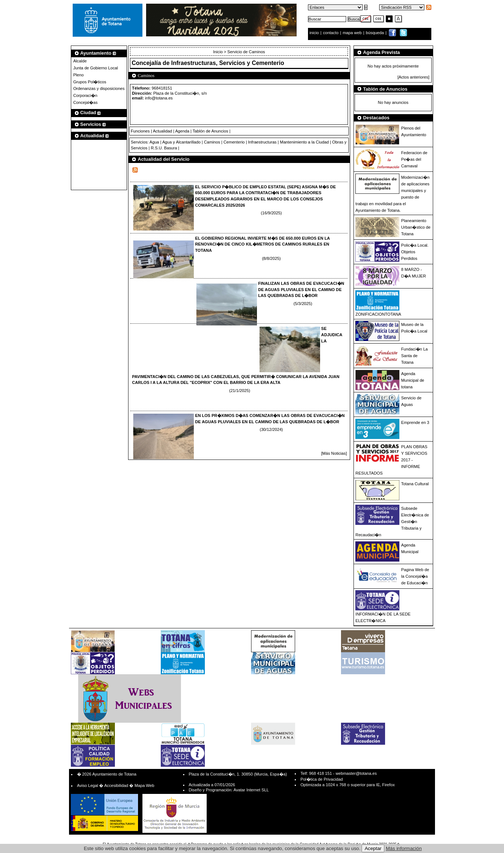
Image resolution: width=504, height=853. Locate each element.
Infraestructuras (262, 142)
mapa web (353, 33)
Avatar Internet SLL (251, 790)
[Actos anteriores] (414, 77)
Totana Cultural (415, 484)
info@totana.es (159, 98)
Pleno (78, 75)
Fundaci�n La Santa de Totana (415, 356)
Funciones (140, 131)
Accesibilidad (116, 785)
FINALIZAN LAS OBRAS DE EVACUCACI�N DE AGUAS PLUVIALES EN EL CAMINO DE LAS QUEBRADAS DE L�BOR (301, 290)
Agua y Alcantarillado (181, 142)
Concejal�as (85, 102)
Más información (404, 848)
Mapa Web (144, 785)
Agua (154, 142)
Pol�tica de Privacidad (321, 779)
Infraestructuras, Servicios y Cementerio (228, 63)
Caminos (212, 142)
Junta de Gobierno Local (95, 68)
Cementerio (234, 142)
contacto (331, 33)
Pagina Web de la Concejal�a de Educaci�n (415, 576)
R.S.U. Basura (164, 148)
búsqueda (376, 33)
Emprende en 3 (415, 422)
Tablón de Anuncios (211, 131)
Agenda (182, 131)
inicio (315, 33)
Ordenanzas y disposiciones (99, 88)
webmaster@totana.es (356, 773)
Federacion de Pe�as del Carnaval (414, 159)
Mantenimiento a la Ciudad (304, 142)
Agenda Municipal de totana (413, 380)
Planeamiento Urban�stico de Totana (416, 227)
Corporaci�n (85, 95)
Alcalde (80, 61)
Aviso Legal (88, 785)
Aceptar (373, 848)
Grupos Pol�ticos (90, 82)
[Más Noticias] (334, 453)
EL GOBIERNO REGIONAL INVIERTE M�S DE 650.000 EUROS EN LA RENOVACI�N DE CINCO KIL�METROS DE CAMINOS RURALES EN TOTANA (262, 244)
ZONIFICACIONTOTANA (378, 314)
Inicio (218, 52)
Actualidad (162, 131)
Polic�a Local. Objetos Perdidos (415, 252)
